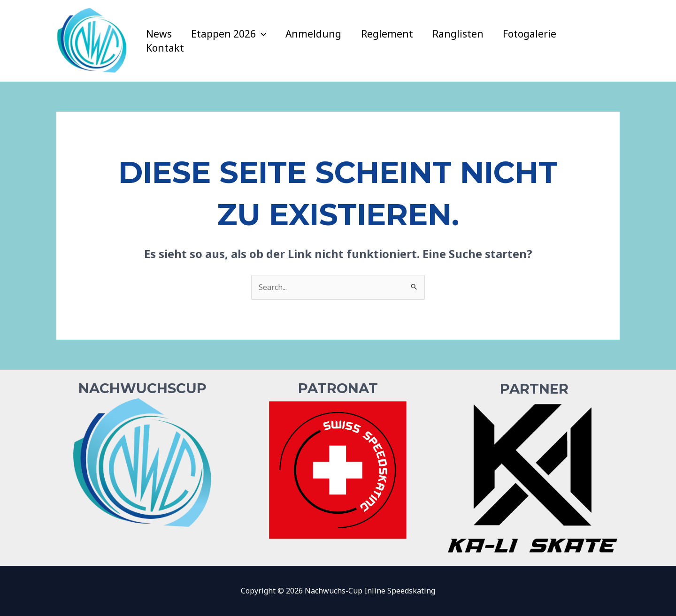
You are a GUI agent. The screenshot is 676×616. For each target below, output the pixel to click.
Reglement (388, 34)
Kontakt (165, 48)
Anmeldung (315, 34)
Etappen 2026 (229, 34)
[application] (262, 34)
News (159, 34)
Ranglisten (460, 34)
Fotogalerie (532, 34)
